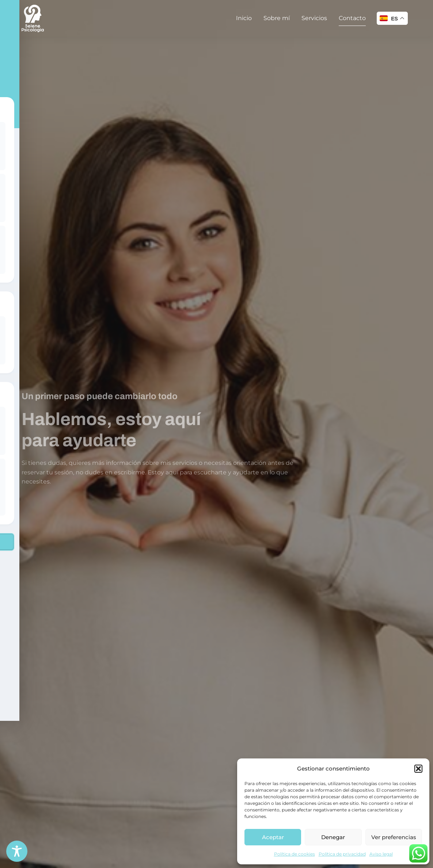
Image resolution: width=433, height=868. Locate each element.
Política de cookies (295, 854)
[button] (418, 769)
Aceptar (273, 837)
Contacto (352, 18)
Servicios (314, 18)
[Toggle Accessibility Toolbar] (17, 851)
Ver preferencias (394, 837)
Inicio (244, 18)
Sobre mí (277, 18)
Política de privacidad (342, 854)
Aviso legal (381, 854)
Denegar (333, 837)
